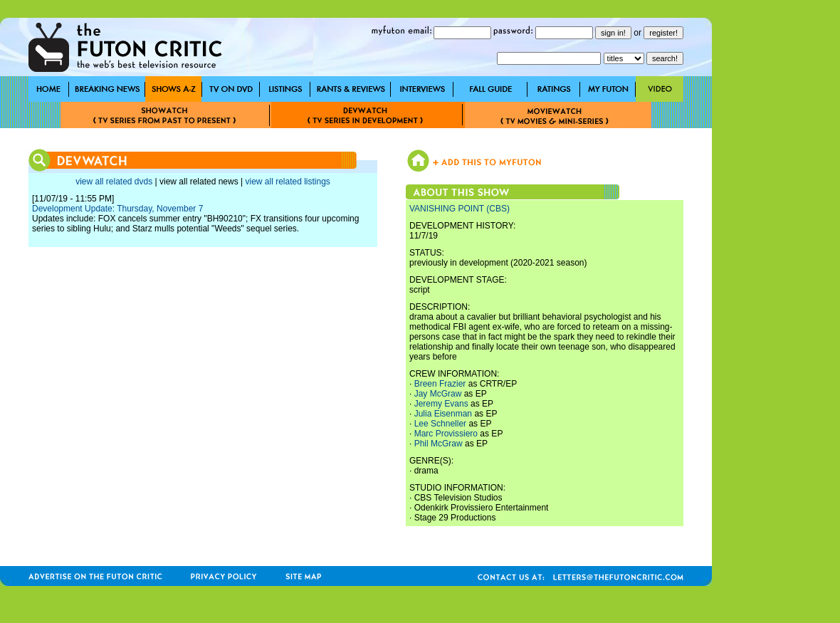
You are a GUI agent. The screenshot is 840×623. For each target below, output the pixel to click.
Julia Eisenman (443, 414)
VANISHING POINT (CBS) (460, 209)
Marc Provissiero (446, 434)
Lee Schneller (440, 424)
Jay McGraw (438, 394)
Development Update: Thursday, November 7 (117, 209)
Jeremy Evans (441, 404)
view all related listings (287, 182)
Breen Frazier (440, 384)
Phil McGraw (439, 444)
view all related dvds (114, 182)
